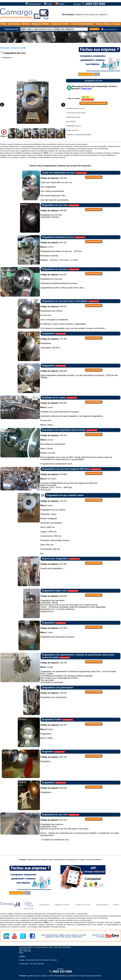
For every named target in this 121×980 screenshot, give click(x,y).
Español (61, 4)
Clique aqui (86, 89)
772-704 (54, 339)
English (50, 4)
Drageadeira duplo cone (54, 591)
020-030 (54, 596)
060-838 (54, 371)
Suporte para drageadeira (55, 559)
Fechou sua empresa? (86, 74)
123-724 (54, 435)
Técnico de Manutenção (82, 24)
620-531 (54, 307)
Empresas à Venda (60, 24)
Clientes (97, 74)
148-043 (54, 178)
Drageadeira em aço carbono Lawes (65, 495)
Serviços (26, 24)
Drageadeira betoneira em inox (58, 237)
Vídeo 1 (4, 136)
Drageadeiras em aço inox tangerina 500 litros (66, 469)
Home (3, 24)
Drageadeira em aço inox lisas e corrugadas (65, 301)
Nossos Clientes (103, 24)
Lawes (50, 407)
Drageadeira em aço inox (55, 205)
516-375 (54, 725)
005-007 (54, 403)
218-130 (54, 663)
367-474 (54, 820)
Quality (50, 667)
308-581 (54, 211)
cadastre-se (80, 15)
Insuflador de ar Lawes (54, 398)
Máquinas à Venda (40, 24)
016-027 (54, 275)
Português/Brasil (35, 4)
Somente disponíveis (110, 29)
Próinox (50, 247)
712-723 (54, 501)
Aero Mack (52, 479)
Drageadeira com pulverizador (58, 688)
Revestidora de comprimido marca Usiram (64, 430)
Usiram (50, 440)
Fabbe (50, 632)
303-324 (54, 757)
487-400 (54, 564)
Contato (117, 24)
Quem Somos (14, 24)
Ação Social (29, 909)
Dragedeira (48, 752)
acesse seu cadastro (98, 15)
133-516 (54, 693)
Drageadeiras (7, 57)
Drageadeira (48, 334)
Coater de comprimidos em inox (58, 173)
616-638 (54, 788)
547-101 (54, 243)
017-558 (54, 628)
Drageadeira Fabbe (52, 720)
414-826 (54, 474)
